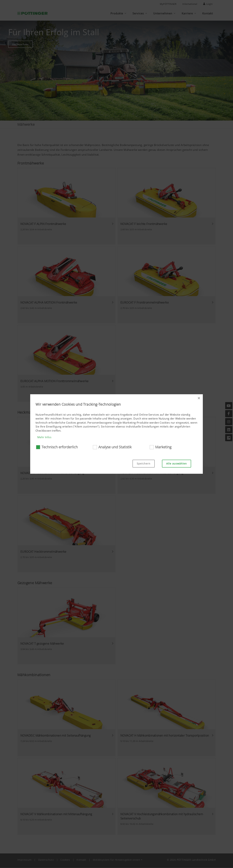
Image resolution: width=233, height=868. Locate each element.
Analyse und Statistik (115, 447)
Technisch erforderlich (60, 447)
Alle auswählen (177, 464)
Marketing (163, 447)
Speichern (144, 464)
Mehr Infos (44, 437)
